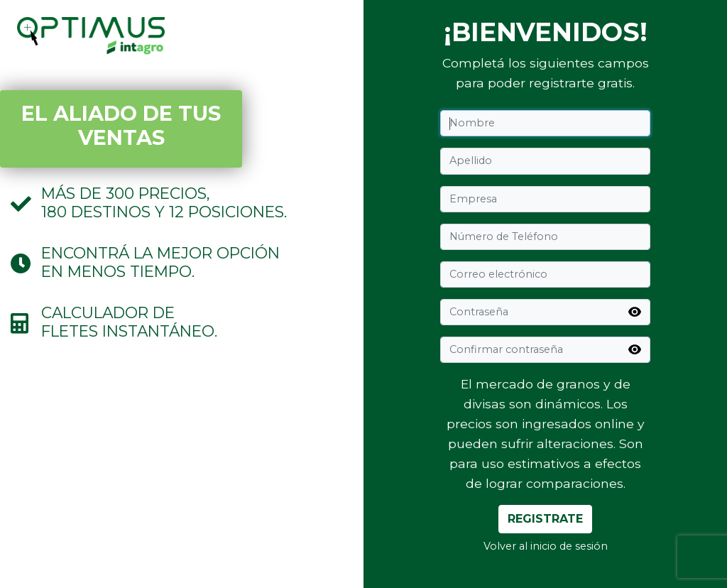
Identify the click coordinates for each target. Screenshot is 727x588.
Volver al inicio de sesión (546, 546)
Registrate (545, 519)
